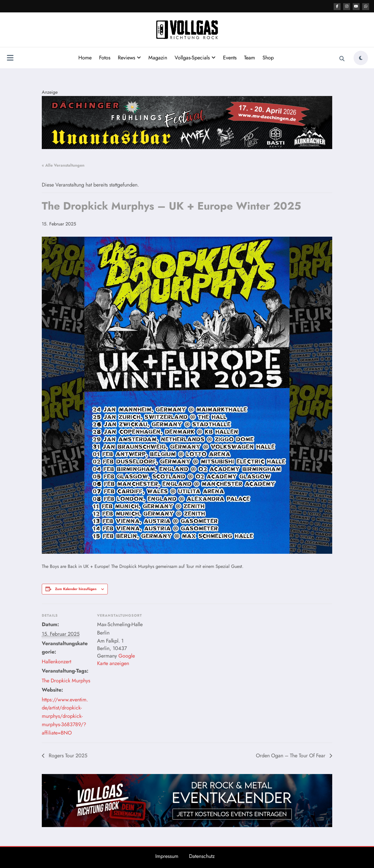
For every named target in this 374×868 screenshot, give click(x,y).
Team (250, 57)
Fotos (105, 57)
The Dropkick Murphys (66, 680)
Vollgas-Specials (195, 57)
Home (85, 57)
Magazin (158, 57)
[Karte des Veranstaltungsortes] (183, 643)
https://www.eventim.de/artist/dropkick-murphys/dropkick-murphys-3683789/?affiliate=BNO (65, 716)
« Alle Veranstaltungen (63, 165)
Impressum (167, 856)
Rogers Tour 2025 (67, 755)
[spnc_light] (361, 58)
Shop (268, 57)
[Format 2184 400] (187, 122)
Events (230, 57)
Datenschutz (202, 856)
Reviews (129, 57)
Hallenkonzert (56, 661)
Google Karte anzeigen (116, 659)
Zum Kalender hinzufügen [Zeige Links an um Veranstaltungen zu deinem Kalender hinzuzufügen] (76, 589)
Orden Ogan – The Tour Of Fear (291, 755)
